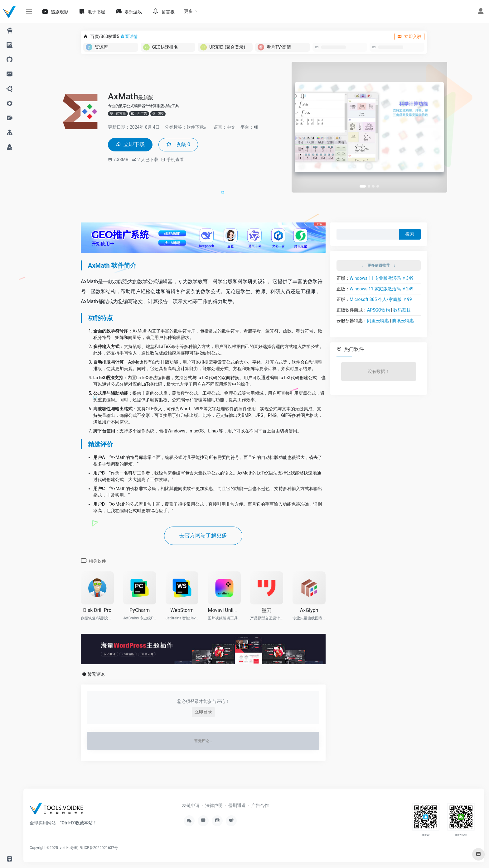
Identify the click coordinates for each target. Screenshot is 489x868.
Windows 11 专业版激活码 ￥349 (382, 278)
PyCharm (140, 611)
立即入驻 (409, 36)
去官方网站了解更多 (203, 536)
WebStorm (182, 611)
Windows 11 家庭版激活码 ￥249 (382, 289)
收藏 (180, 145)
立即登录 (203, 713)
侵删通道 (237, 806)
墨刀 (267, 611)
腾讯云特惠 (403, 321)
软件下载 (195, 127)
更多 (188, 11)
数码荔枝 (402, 310)
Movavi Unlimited (224, 611)
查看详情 (129, 36)
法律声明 (214, 806)
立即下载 (131, 145)
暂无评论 (96, 675)
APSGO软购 (378, 310)
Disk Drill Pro (97, 611)
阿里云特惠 (378, 321)
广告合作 (260, 806)
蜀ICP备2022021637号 (99, 848)
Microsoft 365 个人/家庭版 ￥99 (381, 299)
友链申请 (191, 806)
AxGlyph (309, 611)
